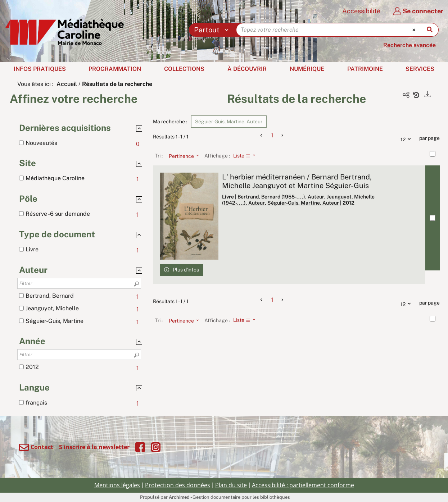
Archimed (179, 497)
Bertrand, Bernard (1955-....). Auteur (281, 197)
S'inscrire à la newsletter (94, 447)
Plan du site (231, 485)
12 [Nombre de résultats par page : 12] (407, 138)
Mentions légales (117, 485)
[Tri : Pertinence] (182, 156)
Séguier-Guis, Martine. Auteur (303, 203)
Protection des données (178, 485)
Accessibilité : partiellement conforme (303, 485)
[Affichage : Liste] (246, 156)
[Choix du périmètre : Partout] (213, 30)
